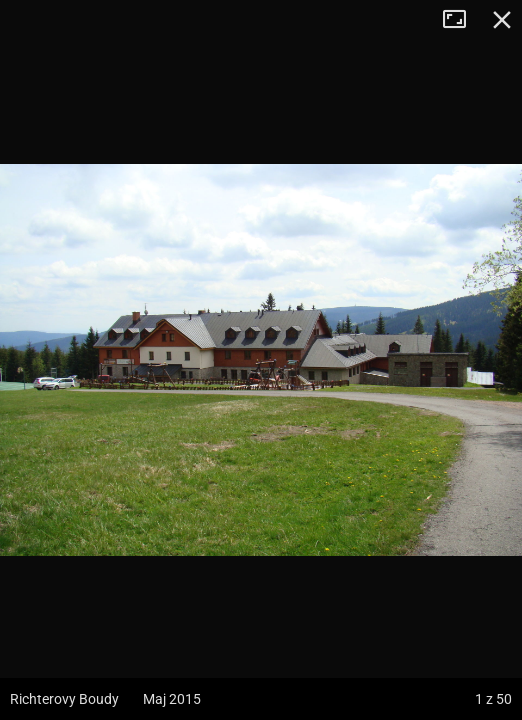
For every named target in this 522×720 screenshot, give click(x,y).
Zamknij (502, 20)
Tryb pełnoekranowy (462, 20)
